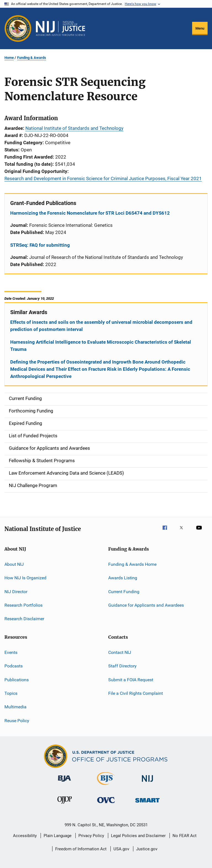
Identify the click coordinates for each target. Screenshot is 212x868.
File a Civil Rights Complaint (136, 693)
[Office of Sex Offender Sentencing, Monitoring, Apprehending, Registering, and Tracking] (147, 803)
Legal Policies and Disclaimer (138, 836)
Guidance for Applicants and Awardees (146, 605)
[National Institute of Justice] (147, 783)
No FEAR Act (185, 836)
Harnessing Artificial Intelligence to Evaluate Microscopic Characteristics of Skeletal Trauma (101, 346)
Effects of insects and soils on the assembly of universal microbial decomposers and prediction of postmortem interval (101, 326)
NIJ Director (16, 592)
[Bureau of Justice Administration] (64, 783)
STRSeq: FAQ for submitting (40, 245)
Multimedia (15, 707)
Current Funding (124, 592)
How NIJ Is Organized (25, 578)
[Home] (60, 28)
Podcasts (14, 666)
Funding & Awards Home (132, 564)
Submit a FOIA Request (131, 679)
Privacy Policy (91, 836)
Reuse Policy (17, 720)
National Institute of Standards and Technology (74, 128)
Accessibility (25, 836)
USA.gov (121, 849)
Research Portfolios (23, 605)
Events (11, 652)
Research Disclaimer (24, 619)
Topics (11, 693)
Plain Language (58, 836)
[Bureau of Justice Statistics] (106, 786)
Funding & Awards (32, 58)
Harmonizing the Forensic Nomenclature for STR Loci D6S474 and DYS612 (90, 213)
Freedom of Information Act (81, 849)
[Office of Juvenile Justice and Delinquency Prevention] (65, 805)
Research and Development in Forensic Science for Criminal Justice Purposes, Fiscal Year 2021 (103, 178)
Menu (200, 28)
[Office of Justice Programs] (18, 28)
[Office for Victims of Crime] (106, 804)
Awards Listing (123, 578)
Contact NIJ (120, 652)
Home (9, 58)
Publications (17, 679)
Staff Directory (122, 666)
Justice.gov (147, 849)
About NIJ (14, 564)
